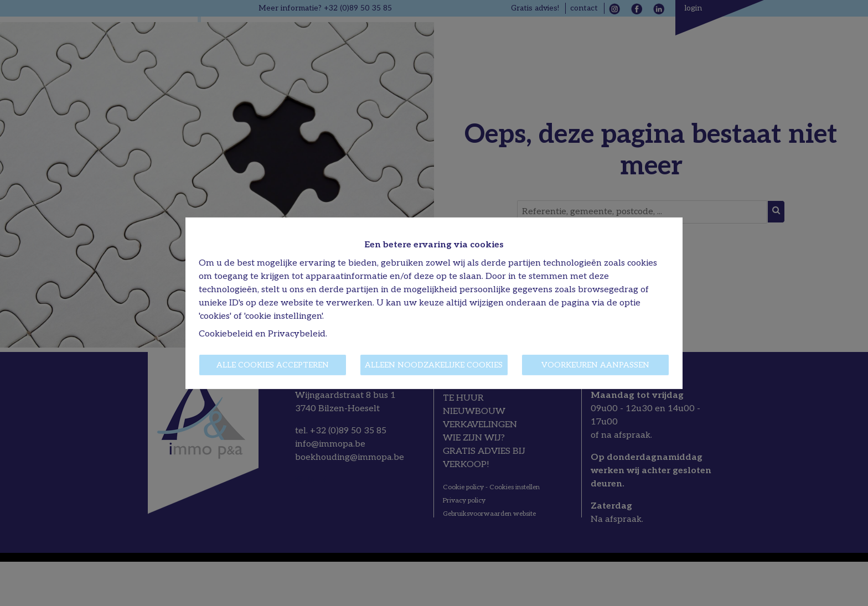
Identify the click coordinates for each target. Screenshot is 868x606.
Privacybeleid (297, 334)
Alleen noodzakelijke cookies (434, 365)
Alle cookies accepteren (273, 365)
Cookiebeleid (226, 334)
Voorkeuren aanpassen (595, 365)
